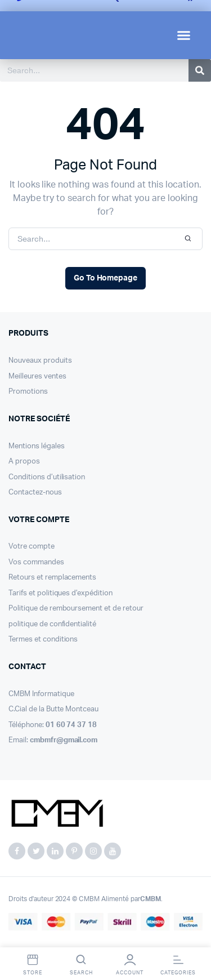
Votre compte (32, 547)
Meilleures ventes (37, 377)
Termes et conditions (43, 640)
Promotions (28, 392)
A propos (24, 462)
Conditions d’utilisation (47, 477)
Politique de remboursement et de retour (76, 609)
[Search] (200, 70)
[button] (184, 35)
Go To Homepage (106, 278)
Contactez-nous (35, 493)
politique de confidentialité (52, 624)
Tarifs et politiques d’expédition (60, 593)
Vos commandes (36, 562)
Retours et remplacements (52, 578)
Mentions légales (37, 446)
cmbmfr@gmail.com (64, 740)
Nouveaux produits (40, 361)
